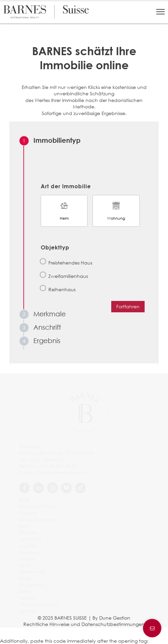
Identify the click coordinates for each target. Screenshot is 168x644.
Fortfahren (128, 306)
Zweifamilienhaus (68, 276)
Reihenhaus (62, 289)
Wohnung (116, 211)
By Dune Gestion (111, 618)
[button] (160, 12)
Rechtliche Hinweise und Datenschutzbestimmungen (84, 624)
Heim (64, 211)
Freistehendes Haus (70, 263)
